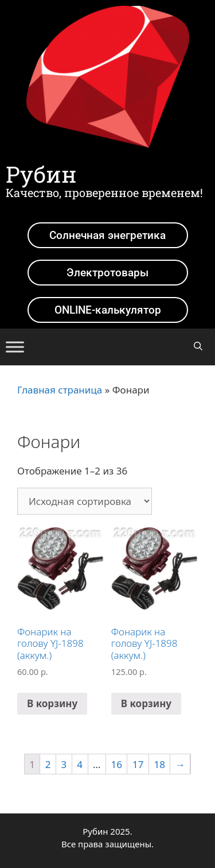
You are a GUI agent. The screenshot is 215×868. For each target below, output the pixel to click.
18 (159, 764)
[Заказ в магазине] (85, 501)
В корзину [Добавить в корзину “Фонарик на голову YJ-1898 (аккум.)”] (52, 703)
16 (117, 764)
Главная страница (60, 390)
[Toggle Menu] (15, 347)
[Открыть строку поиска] (198, 346)
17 (138, 764)
